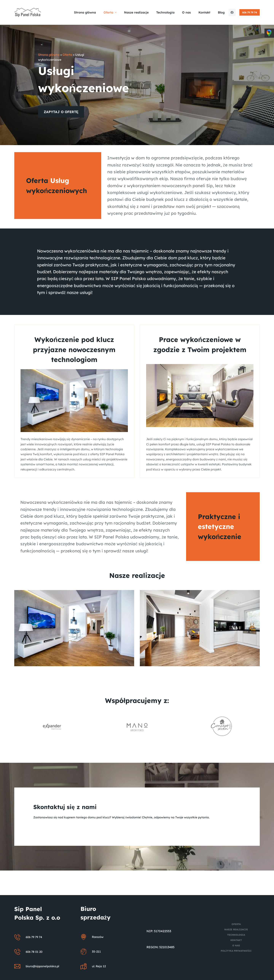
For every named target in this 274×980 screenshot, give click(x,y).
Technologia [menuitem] (165, 12)
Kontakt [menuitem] (204, 12)
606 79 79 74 (250, 12)
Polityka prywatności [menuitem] (236, 951)
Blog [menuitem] (221, 12)
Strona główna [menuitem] (85, 12)
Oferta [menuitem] (110, 12)
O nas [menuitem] (186, 12)
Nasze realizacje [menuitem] (136, 12)
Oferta (67, 55)
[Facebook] (232, 12)
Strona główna (49, 55)
